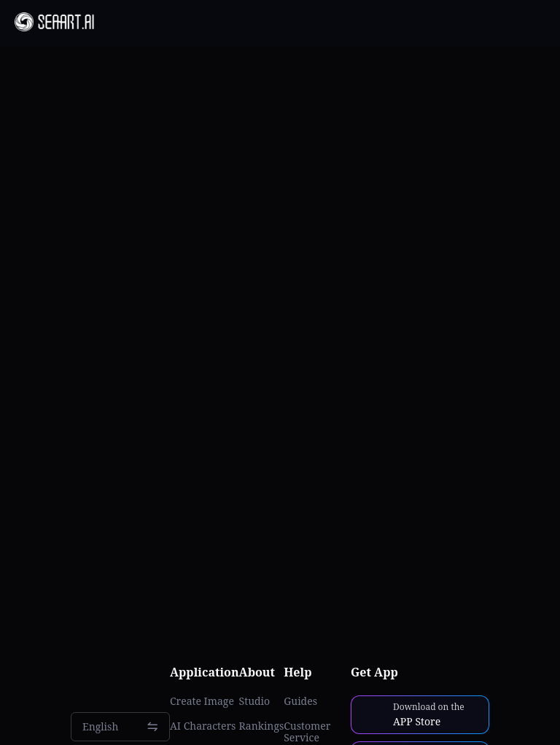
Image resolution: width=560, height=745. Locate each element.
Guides (300, 701)
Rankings (262, 726)
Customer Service (307, 732)
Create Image (202, 701)
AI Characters (203, 726)
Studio (255, 701)
